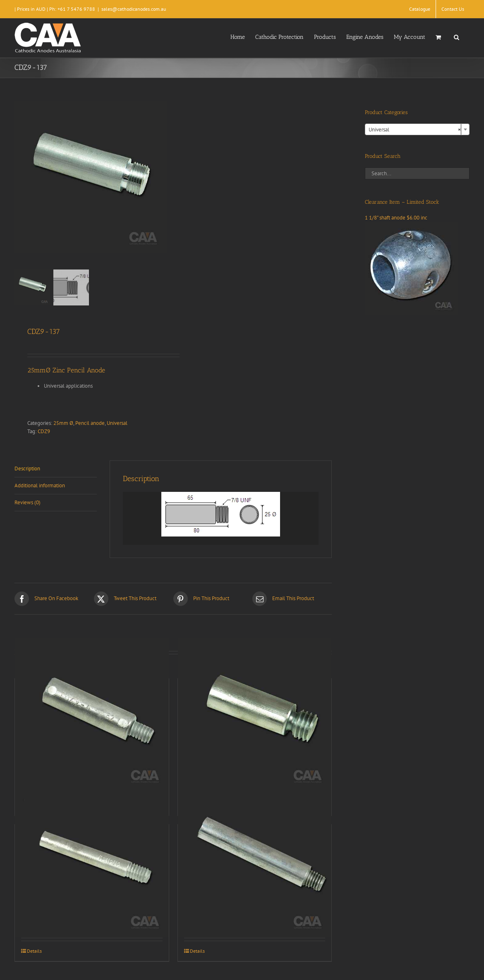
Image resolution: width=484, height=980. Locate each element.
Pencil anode (90, 423)
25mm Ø (63, 423)
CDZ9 (44, 431)
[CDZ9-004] (92, 715)
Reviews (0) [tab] (28, 502)
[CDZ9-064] (255, 861)
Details (34, 951)
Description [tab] (27, 469)
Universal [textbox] (415, 130)
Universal (117, 423)
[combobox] (417, 129)
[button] (456, 36)
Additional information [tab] (40, 485)
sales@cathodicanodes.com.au (134, 9)
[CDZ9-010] (92, 861)
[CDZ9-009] (255, 715)
